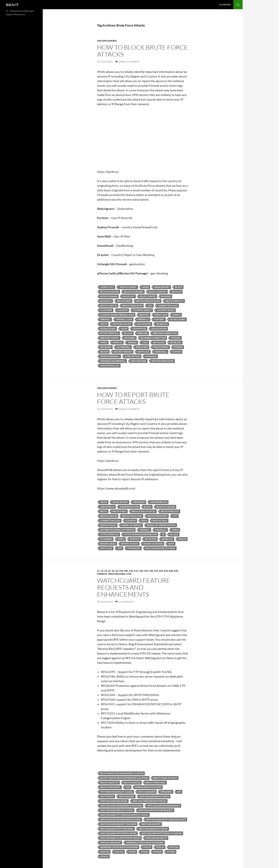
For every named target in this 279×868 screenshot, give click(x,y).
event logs (161, 315)
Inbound (143, 333)
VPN (120, 548)
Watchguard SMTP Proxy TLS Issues (162, 833)
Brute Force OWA (132, 516)
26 (113, 571)
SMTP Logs (143, 352)
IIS (163, 534)
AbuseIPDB (139, 502)
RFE (179, 792)
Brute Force (124, 301)
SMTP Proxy (107, 796)
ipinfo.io (117, 342)
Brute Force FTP (174, 301)
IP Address (106, 539)
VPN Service (134, 548)
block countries (134, 292)
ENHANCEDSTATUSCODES (148, 787)
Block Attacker (109, 292)
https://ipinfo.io (109, 333)
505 (126, 571)
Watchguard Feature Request (156, 810)
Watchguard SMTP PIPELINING (117, 829)
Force (175, 530)
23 (106, 571)
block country (158, 292)
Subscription (132, 356)
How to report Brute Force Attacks (133, 398)
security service (123, 352)
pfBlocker (142, 347)
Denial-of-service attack (161, 525)
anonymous (107, 507)
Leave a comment (129, 62)
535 (156, 571)
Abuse (145, 287)
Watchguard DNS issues (114, 801)
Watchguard (139, 361)
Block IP (176, 292)
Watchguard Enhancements (164, 806)
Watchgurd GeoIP (111, 843)
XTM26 (145, 852)
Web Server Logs (110, 366)
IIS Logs (128, 333)
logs (145, 342)
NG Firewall (124, 347)
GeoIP (124, 329)
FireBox (102, 574)
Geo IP (104, 324)
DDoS (144, 521)
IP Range (176, 338)
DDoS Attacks (108, 525)
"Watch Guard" (128, 287)
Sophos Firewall (110, 356)
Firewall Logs (124, 319)
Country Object (142, 310)
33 (117, 571)
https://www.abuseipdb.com (140, 534)
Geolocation (159, 329)
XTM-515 (119, 852)
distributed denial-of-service (117, 530)
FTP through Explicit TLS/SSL (116, 792)
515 (136, 571)
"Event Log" (107, 287)
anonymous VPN (129, 507)
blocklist (106, 301)
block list (129, 296)
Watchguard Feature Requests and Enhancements (134, 587)
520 (141, 571)
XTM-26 (160, 847)
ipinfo (104, 342)
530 (151, 571)
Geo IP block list (122, 324)
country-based (166, 310)
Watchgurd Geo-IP (156, 838)
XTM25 (132, 852)
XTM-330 (174, 847)
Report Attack (130, 544)
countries (106, 310)
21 (98, 571)
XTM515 (104, 856)
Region (104, 352)
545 (161, 571)
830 (176, 571)
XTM (129, 574)
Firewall (105, 319)
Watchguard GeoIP (163, 361)
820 (171, 571)
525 (146, 571)
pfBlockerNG (161, 347)
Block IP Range (109, 296)
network (106, 347)
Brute (104, 511)
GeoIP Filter (139, 329)
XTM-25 (147, 847)
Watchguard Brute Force (160, 548)
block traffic (148, 296)
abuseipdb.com (159, 502)
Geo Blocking (178, 319)
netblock (176, 342)
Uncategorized (107, 41)
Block (179, 287)
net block (159, 342)
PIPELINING (166, 792)
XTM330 (158, 852)
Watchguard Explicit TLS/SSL (117, 810)
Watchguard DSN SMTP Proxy (149, 801)
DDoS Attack (160, 521)
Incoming (130, 338)
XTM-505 (105, 852)
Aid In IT (12, 5)
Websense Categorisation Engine (145, 843)
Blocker (166, 296)
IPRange (132, 342)
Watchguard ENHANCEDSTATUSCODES (121, 806)
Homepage (225, 5)
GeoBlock (162, 324)
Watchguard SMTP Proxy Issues (118, 833)
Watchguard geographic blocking (121, 819)
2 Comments (126, 602)
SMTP (171, 544)
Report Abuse (108, 544)
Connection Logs (168, 306)
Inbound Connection (165, 333)
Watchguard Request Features (118, 824)
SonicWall (161, 352)
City (150, 306)
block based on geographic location (122, 773)
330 (121, 571)
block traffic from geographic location (124, 778)
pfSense (178, 347)
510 (131, 571)
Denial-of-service (132, 525)
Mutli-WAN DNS (147, 792)
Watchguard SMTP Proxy (153, 829)
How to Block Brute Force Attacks (142, 51)
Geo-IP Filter (144, 324)
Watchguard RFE (151, 824)
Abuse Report (162, 287)
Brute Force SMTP (132, 306)
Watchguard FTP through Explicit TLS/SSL (124, 815)
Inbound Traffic (110, 338)
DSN (128, 787)
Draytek (144, 315)
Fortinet (159, 319)
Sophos (177, 352)
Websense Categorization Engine (119, 847)
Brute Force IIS (109, 306)
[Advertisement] (143, 138)
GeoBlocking (108, 329)
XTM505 (171, 852)
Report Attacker (153, 544)
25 (109, 571)
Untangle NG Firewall (113, 361)
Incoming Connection (153, 338)
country (123, 310)
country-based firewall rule (117, 315)
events (176, 315)
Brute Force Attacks (148, 301)
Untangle (151, 356)
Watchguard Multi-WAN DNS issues (166, 819)
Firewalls (143, 319)
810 (166, 571)
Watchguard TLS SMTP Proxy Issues (120, 838)
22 (102, 571)
